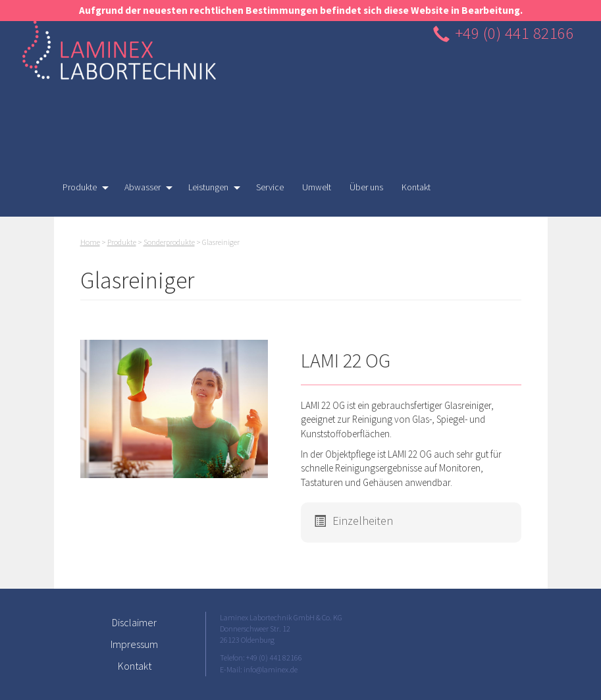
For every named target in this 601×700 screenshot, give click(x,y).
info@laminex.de (271, 669)
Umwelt (317, 187)
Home (90, 242)
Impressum (134, 644)
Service (270, 187)
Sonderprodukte (169, 242)
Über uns (366, 187)
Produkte (81, 190)
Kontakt (416, 187)
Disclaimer (134, 622)
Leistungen (210, 190)
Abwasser (144, 190)
